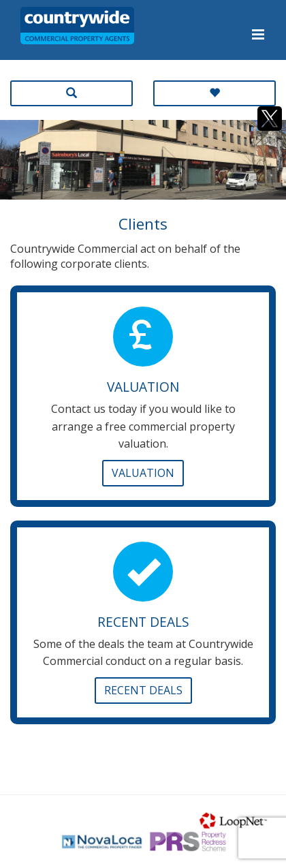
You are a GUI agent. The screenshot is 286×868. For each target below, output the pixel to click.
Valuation (143, 473)
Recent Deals (143, 690)
